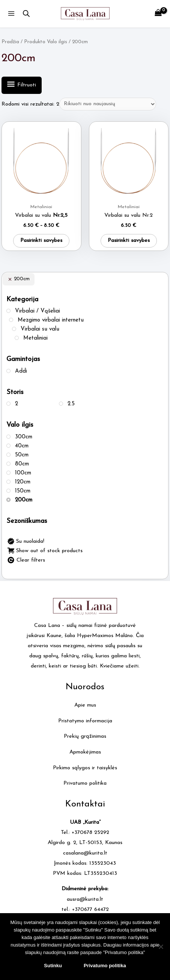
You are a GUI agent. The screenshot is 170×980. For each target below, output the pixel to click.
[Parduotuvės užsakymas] (108, 104)
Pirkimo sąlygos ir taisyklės (85, 768)
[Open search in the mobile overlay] (26, 14)
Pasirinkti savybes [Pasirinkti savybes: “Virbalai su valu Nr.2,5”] (41, 241)
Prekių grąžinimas (85, 736)
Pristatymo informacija (85, 721)
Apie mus (85, 705)
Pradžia (10, 42)
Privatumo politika (85, 783)
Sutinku (53, 966)
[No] (161, 947)
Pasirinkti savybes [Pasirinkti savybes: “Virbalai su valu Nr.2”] (129, 241)
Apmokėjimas (85, 752)
